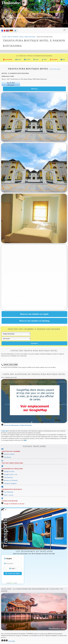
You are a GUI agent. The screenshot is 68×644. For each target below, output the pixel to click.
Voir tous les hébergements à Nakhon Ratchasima (18, 425)
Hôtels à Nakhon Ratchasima (27, 37)
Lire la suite (11, 641)
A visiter (27, 60)
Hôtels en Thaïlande (13, 37)
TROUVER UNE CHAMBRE (11, 451)
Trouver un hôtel (9, 454)
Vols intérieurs (8, 477)
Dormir (18, 60)
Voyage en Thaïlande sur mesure (14, 504)
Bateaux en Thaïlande (11, 480)
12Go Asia (12, 583)
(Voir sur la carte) (55, 69)
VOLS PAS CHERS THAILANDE (12, 463)
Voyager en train (9, 471)
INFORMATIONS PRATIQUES (12, 489)
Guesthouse (7, 457)
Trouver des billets (13, 573)
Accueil (4, 37)
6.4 (12, 83)
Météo (44, 60)
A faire (36, 60)
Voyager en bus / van (10, 474)
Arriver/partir (8, 60)
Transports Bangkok (10, 483)
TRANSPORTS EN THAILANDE (12, 469)
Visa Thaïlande (9, 492)
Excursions (54, 60)
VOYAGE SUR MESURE (10, 501)
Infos (63, 60)
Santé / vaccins (9, 495)
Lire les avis (11, 85)
